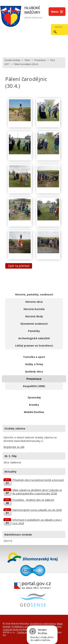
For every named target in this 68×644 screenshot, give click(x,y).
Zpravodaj (34, 397)
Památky (34, 331)
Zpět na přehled (19, 266)
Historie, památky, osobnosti (34, 294)
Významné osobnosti (34, 324)
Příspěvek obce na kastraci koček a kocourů (38, 480)
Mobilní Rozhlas (34, 412)
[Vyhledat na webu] (58, 27)
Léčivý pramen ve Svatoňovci (34, 346)
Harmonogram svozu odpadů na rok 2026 (37, 510)
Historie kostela (34, 309)
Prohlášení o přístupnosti (24, 626)
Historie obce (34, 302)
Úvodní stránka (12, 60)
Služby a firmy (34, 364)
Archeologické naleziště (34, 338)
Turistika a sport (34, 357)
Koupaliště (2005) (34, 386)
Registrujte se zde (14, 447)
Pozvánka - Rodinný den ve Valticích (33, 500)
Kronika (34, 405)
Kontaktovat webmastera (43, 624)
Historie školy (34, 316)
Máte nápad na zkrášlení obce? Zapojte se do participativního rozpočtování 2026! (37, 492)
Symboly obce (34, 371)
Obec (27, 60)
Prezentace (40, 60)
